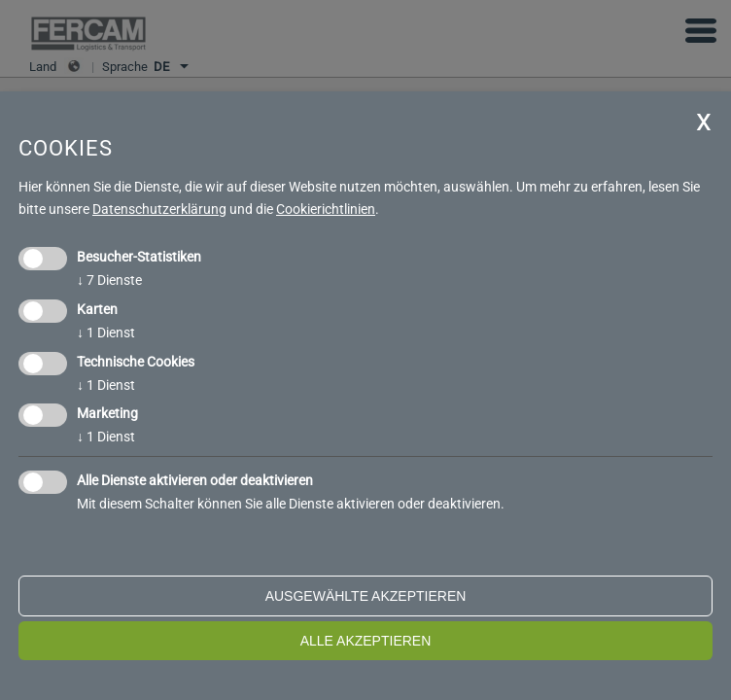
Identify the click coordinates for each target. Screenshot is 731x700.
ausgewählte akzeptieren (366, 596)
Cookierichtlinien (326, 209)
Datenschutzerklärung (159, 209)
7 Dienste (109, 280)
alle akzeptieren (366, 641)
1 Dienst (106, 332)
